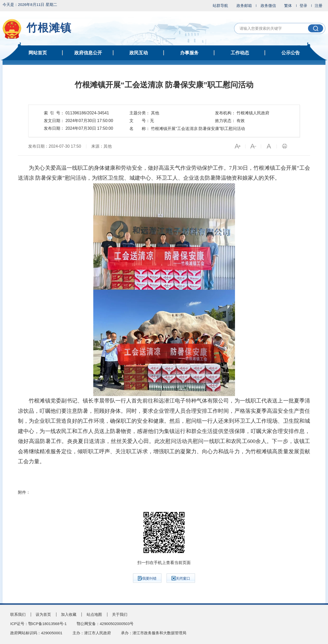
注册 (319, 6)
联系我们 (18, 614)
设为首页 (43, 614)
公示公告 (291, 53)
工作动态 (240, 53)
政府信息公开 (88, 53)
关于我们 (120, 614)
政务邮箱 (244, 6)
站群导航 (220, 6)
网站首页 (38, 53)
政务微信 (268, 6)
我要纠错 (147, 578)
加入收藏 (69, 614)
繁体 (288, 6)
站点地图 (94, 614)
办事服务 (189, 53)
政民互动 (139, 53)
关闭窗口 (181, 578)
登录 (303, 6)
